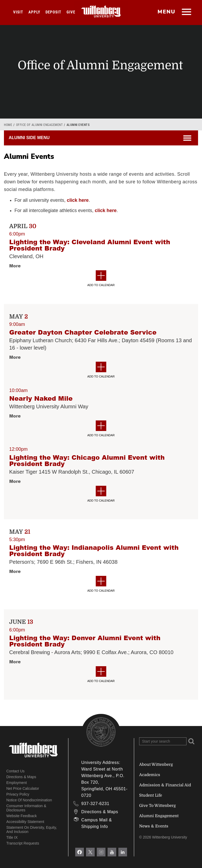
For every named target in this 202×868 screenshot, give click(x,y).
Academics (150, 775)
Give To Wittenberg (157, 806)
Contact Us (15, 771)
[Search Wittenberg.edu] (163, 741)
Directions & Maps (21, 777)
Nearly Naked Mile (41, 398)
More (15, 266)
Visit (18, 12)
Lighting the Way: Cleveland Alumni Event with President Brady (90, 245)
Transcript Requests (23, 843)
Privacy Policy (18, 794)
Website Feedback (22, 816)
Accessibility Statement (25, 822)
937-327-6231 (95, 804)
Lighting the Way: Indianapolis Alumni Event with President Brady (94, 551)
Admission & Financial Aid (165, 785)
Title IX (12, 837)
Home (8, 125)
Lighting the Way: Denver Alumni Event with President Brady (85, 641)
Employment (17, 783)
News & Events (154, 826)
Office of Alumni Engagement (39, 125)
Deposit (53, 12)
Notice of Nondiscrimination (29, 800)
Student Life (151, 795)
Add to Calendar (101, 278)
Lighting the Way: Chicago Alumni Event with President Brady (87, 460)
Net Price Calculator (23, 788)
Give (71, 12)
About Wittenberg (156, 764)
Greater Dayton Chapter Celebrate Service (83, 332)
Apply (34, 12)
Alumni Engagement (159, 816)
